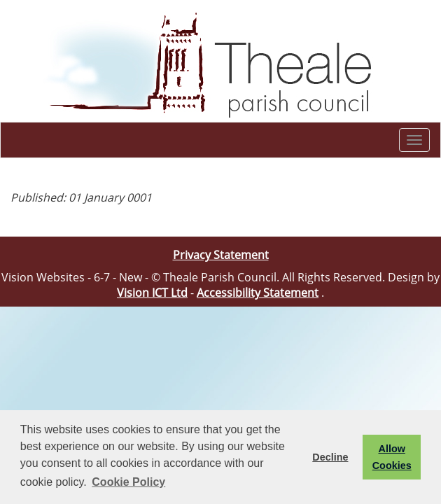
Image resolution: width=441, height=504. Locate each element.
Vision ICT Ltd (152, 293)
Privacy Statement (221, 255)
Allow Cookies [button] (392, 457)
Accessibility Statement (258, 293)
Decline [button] (330, 457)
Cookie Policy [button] (128, 482)
